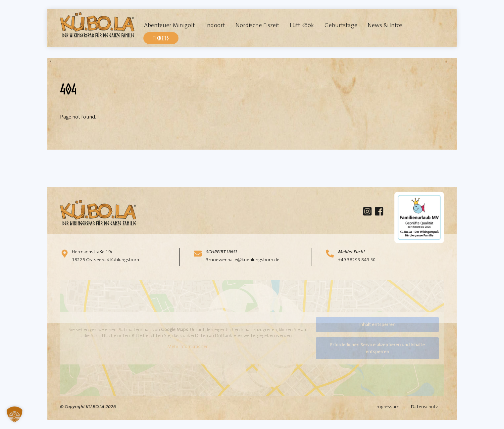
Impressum (387, 407)
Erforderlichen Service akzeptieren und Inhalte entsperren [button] (378, 348)
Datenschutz (425, 407)
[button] (15, 414)
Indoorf (215, 25)
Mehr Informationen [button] (188, 347)
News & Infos (385, 25)
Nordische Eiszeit (257, 25)
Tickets (161, 38)
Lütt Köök (302, 25)
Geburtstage (341, 25)
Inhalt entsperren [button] (377, 324)
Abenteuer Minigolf (169, 25)
